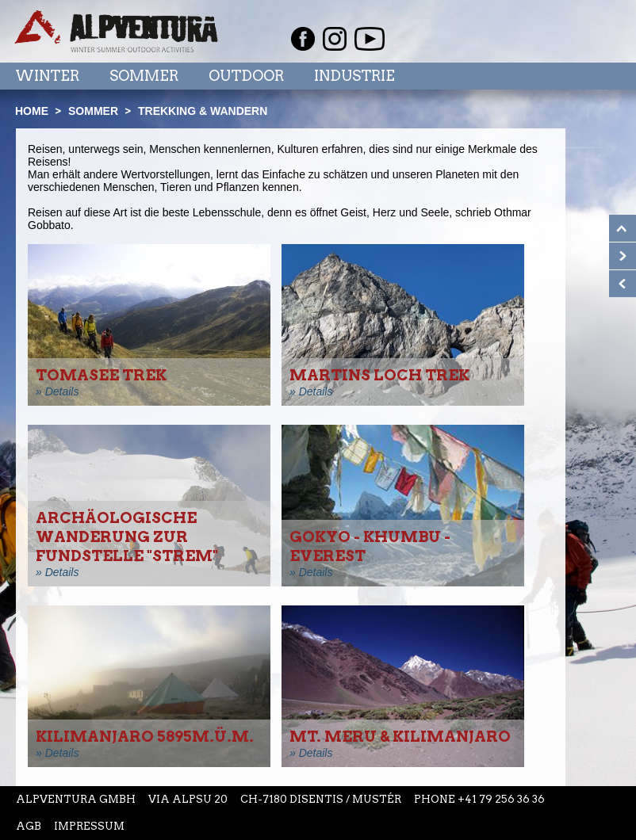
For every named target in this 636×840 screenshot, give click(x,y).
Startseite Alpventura (116, 31)
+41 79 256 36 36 (501, 799)
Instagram (335, 39)
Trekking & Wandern (203, 111)
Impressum (89, 826)
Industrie (354, 76)
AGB (29, 826)
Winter (47, 76)
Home (32, 111)
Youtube (370, 39)
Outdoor (246, 76)
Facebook (303, 39)
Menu (590, 75)
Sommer (144, 76)
